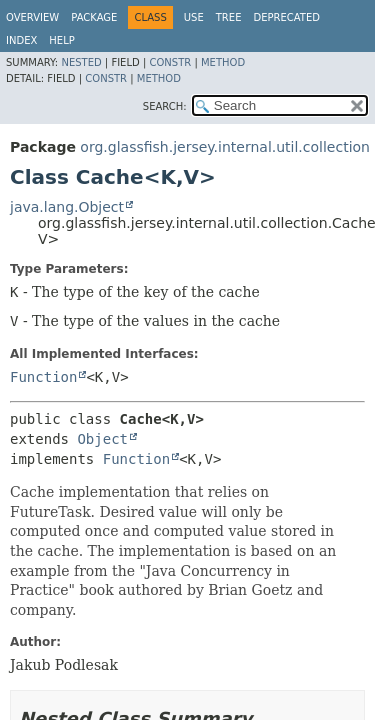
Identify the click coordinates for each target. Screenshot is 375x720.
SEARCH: (165, 106)
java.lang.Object (67, 207)
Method (223, 62)
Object (102, 439)
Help (61, 40)
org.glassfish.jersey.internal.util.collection (225, 147)
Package (94, 17)
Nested (81, 62)
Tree (229, 17)
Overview (32, 17)
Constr (170, 62)
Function (43, 377)
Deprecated (286, 17)
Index (21, 40)
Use (194, 17)
